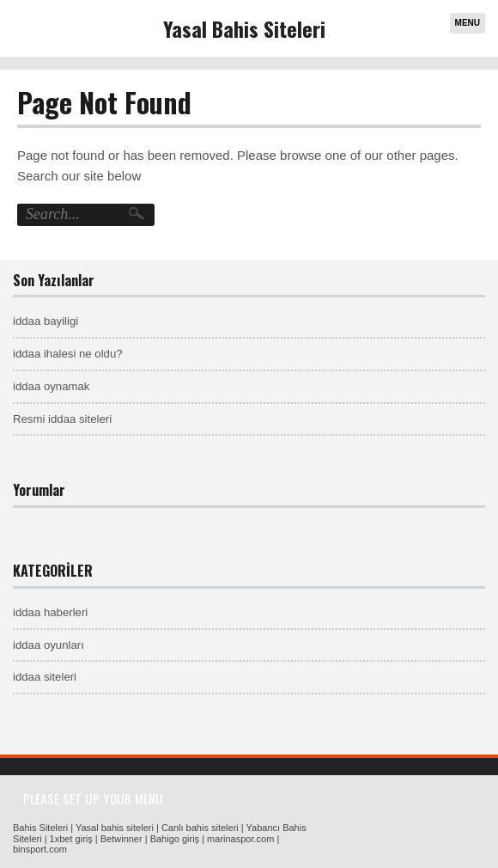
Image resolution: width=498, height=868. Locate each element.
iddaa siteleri (45, 677)
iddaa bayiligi (46, 321)
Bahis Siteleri (40, 828)
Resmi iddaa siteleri (62, 419)
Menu (468, 23)
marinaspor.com (240, 839)
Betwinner (121, 839)
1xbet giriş (71, 839)
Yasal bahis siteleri (115, 828)
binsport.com (40, 849)
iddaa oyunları (49, 645)
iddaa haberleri (50, 612)
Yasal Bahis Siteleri (244, 28)
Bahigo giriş (175, 839)
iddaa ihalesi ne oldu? (68, 354)
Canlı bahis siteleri (200, 828)
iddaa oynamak (51, 386)
